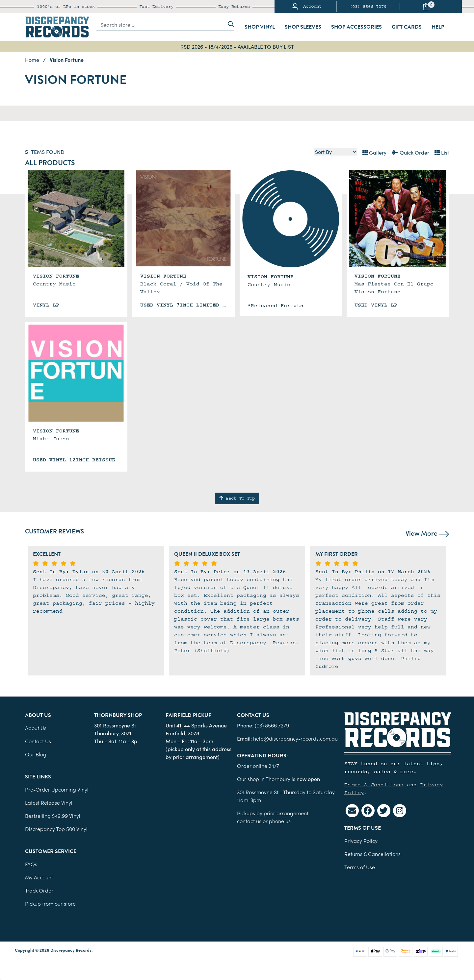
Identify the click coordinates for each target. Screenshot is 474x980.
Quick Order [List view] (410, 152)
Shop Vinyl (260, 27)
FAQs (31, 864)
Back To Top (237, 498)
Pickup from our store (50, 903)
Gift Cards (407, 27)
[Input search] (160, 24)
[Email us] (352, 811)
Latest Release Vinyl (49, 802)
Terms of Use (360, 867)
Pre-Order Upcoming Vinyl (57, 789)
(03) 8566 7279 (368, 7)
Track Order (39, 890)
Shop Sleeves (303, 27)
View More (427, 533)
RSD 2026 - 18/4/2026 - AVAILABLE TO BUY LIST (237, 46)
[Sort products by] (335, 152)
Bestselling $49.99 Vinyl (53, 816)
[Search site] (229, 24)
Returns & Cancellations (372, 854)
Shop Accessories (356, 27)
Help (438, 27)
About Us (36, 728)
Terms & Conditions (374, 785)
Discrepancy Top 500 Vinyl (56, 829)
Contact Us (38, 741)
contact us (249, 821)
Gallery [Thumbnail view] (374, 152)
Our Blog (36, 754)
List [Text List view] (442, 152)
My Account (39, 877)
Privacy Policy (361, 841)
